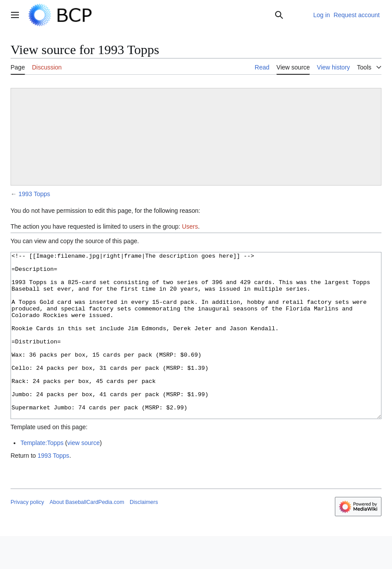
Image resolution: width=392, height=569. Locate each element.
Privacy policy (27, 535)
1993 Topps (34, 194)
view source (83, 476)
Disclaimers (144, 535)
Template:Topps (42, 476)
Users (190, 226)
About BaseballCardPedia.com (87, 535)
